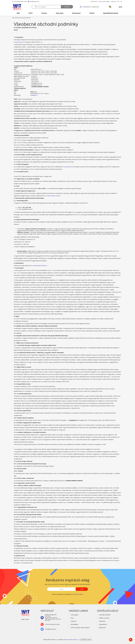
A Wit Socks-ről (94, 2)
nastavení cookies (86, 640)
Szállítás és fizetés (104, 618)
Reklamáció (102, 621)
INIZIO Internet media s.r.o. (72, 640)
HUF (118, 2)
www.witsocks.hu (20, 42)
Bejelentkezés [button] (103, 624)
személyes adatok (78, 594)
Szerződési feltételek (105, 615)
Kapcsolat (113, 2)
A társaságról (74, 615)
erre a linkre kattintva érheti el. (52, 196)
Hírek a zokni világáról (104, 2)
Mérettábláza (74, 624)
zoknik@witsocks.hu (34, 2)
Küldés (82, 589)
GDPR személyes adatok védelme (80, 628)
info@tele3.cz (34, 95)
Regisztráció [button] (102, 628)
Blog (72, 618)
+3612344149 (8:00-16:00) (19, 2)
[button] (89, 7)
